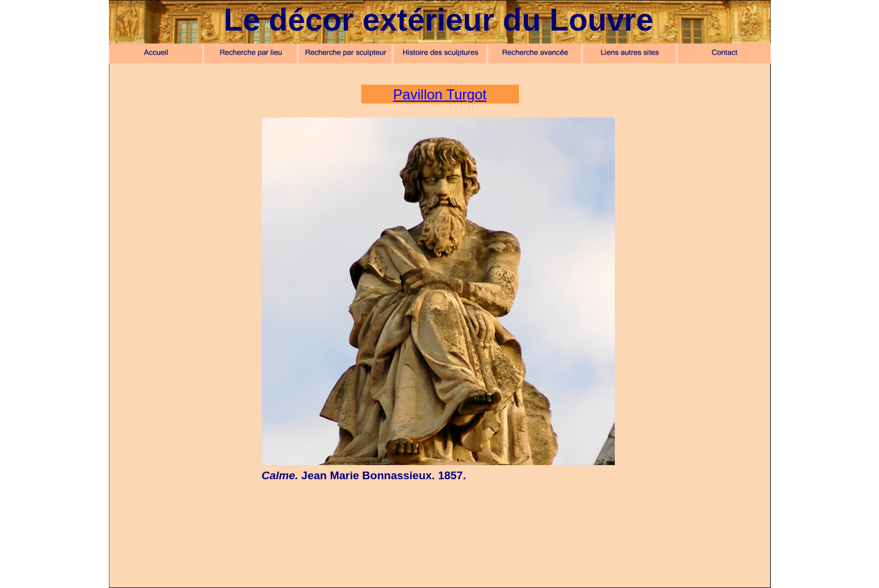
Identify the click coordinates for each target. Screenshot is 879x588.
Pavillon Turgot (440, 94)
